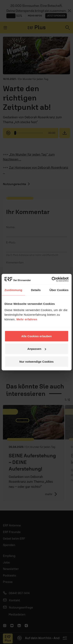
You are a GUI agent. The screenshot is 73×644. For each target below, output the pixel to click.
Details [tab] (36, 290)
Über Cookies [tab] (59, 290)
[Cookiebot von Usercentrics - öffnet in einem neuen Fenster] (52, 279)
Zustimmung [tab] (13, 290)
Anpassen (37, 349)
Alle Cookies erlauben (36, 336)
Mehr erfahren (27, 319)
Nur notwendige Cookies (37, 361)
